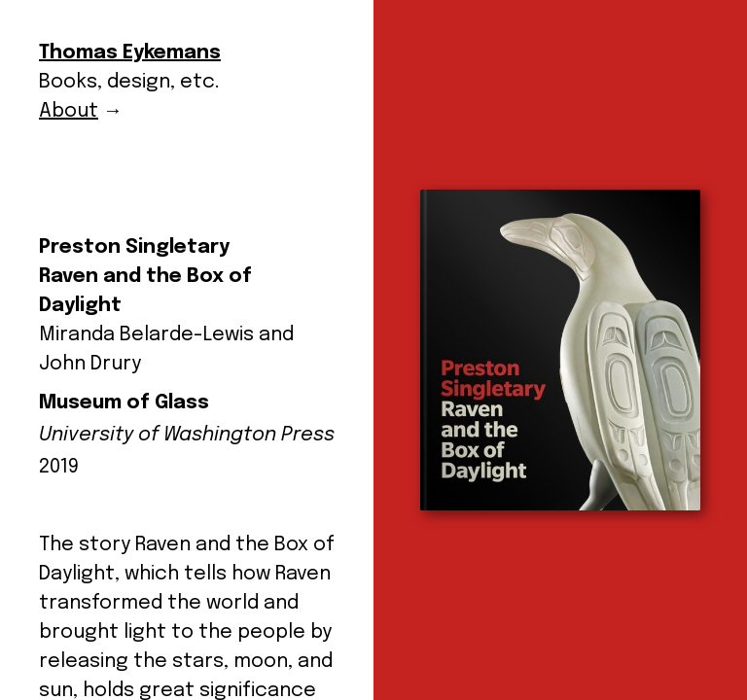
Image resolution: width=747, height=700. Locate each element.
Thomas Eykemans (130, 53)
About (69, 111)
